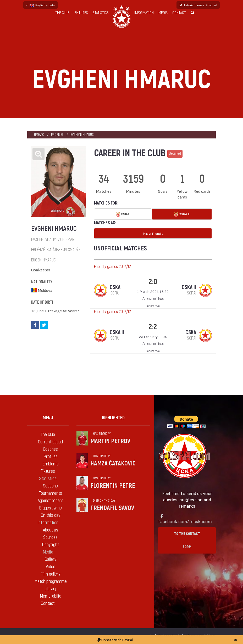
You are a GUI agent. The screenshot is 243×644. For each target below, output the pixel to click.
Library (50, 589)
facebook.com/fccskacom (185, 521)
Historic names (198, 5)
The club (62, 13)
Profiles (57, 135)
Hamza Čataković (113, 463)
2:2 (153, 327)
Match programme (51, 581)
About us (51, 530)
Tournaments (51, 493)
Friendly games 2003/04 (113, 267)
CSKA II (182, 214)
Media (163, 13)
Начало (39, 135)
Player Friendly (153, 233)
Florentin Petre (113, 486)
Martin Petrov (110, 441)
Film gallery (50, 574)
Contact (179, 13)
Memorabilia (51, 596)
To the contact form (187, 540)
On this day (51, 515)
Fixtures (81, 13)
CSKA (123, 214)
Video (51, 567)
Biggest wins (50, 508)
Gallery (51, 559)
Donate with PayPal (115, 640)
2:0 (153, 282)
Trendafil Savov (112, 508)
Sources (50, 537)
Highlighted (113, 418)
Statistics (101, 13)
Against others (51, 501)
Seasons (50, 486)
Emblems (51, 464)
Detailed (175, 154)
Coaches (50, 449)
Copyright (51, 545)
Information (144, 13)
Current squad (50, 442)
